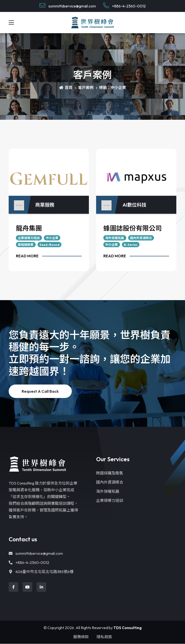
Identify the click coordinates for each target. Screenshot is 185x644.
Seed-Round (50, 245)
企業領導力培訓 (29, 238)
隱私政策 (104, 637)
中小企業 (52, 238)
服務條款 (81, 637)
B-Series (131, 245)
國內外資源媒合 (141, 238)
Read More (27, 256)
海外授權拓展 (115, 238)
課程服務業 (26, 245)
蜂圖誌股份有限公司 (133, 228)
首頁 (66, 88)
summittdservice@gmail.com (68, 5)
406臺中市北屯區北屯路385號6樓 (41, 572)
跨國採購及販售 (110, 473)
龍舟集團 (29, 228)
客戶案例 (86, 88)
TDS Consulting (128, 628)
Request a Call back (40, 391)
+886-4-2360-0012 (124, 5)
